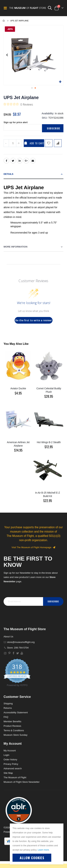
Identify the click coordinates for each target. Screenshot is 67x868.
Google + (26, 161)
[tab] (33, 174)
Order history (10, 759)
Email (33, 161)
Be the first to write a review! (33, 320)
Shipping (8, 703)
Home (4, 21)
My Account (10, 751)
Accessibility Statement (16, 712)
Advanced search (13, 768)
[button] (60, 82)
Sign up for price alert (16, 122)
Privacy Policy (11, 764)
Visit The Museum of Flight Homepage (34, 547)
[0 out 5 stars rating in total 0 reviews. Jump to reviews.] (18, 104)
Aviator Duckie (18, 388)
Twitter (13, 161)
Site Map (8, 773)
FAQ (6, 717)
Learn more (43, 850)
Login (6, 755)
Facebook (6, 161)
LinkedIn (20, 161)
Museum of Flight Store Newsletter (22, 782)
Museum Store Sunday (15, 735)
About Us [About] (8, 637)
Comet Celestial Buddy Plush (49, 390)
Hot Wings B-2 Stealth (49, 442)
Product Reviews (12, 726)
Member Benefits (12, 721)
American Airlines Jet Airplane (18, 444)
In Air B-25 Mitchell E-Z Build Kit (48, 494)
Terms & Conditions (14, 730)
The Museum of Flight (15, 777)
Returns (8, 708)
